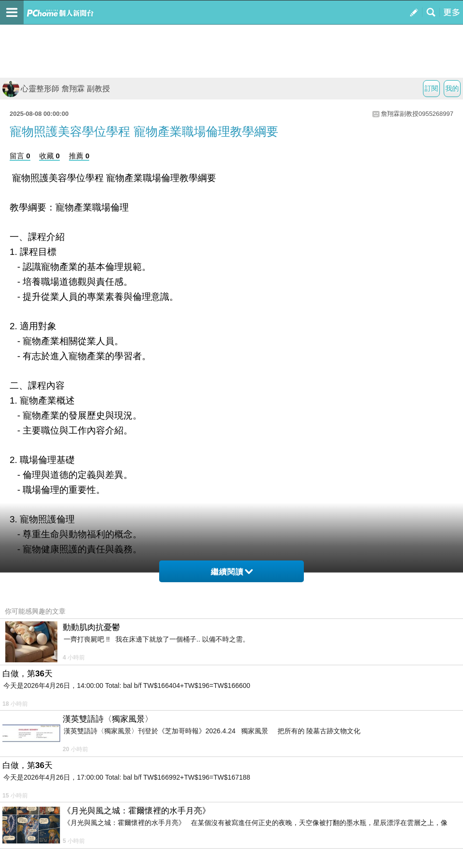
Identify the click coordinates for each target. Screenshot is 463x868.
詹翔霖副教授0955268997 (417, 114)
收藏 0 (49, 156)
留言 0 (20, 156)
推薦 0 (79, 156)
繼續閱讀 (232, 572)
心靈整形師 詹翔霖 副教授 (56, 89)
